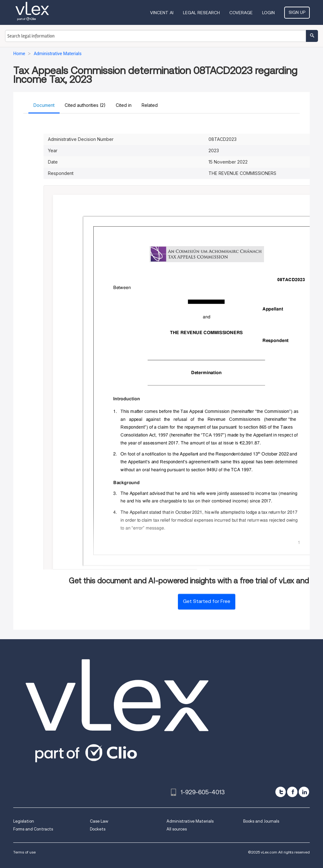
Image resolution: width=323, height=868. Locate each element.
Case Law (99, 821)
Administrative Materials (190, 821)
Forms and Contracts (33, 829)
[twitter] (281, 792)
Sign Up (297, 12)
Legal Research (201, 13)
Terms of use (24, 852)
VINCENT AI (162, 13)
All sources (177, 829)
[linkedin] (304, 792)
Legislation (24, 821)
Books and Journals (261, 821)
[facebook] (292, 792)
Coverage (241, 13)
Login (268, 13)
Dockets (98, 829)
